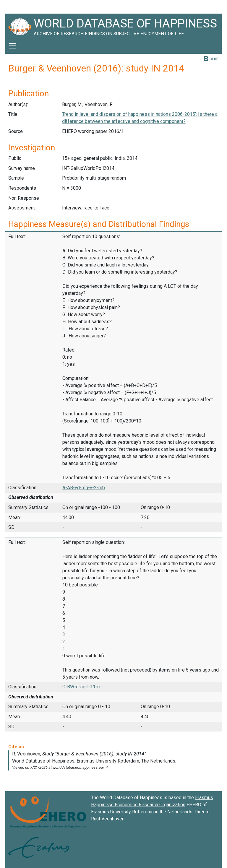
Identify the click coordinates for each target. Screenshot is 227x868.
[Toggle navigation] (13, 46)
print (211, 59)
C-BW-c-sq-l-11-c (81, 687)
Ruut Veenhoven (108, 819)
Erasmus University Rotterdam (122, 812)
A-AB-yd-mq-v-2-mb (84, 488)
